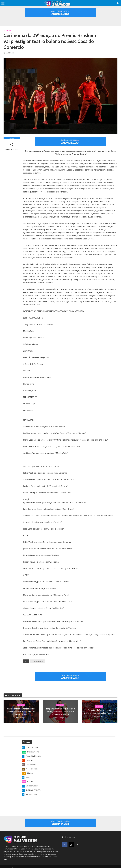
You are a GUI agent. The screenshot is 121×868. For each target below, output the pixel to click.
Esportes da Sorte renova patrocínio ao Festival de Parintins (100, 712)
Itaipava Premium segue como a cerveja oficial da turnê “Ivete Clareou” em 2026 (60, 712)
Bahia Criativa (33, 865)
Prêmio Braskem (38, 661)
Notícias (7, 31)
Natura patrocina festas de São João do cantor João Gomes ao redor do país (21, 712)
